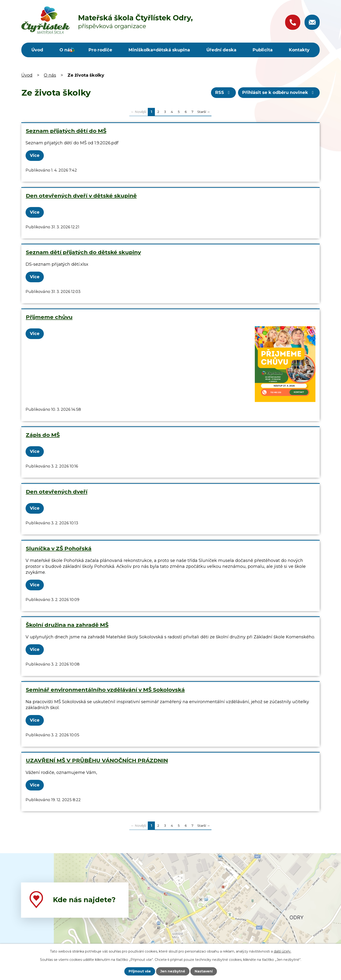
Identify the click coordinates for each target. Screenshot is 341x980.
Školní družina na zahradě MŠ (67, 625)
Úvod (37, 50)
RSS (223, 93)
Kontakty (299, 50)
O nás (66, 50)
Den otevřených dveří (57, 492)
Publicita (263, 50)
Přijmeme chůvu (49, 317)
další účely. (283, 951)
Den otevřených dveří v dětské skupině (81, 196)
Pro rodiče (100, 50)
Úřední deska (221, 50)
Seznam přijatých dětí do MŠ (66, 131)
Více (35, 155)
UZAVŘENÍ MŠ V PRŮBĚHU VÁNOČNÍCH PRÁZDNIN (97, 760)
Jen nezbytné (173, 971)
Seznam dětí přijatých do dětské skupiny (83, 252)
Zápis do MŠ (43, 435)
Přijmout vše (140, 971)
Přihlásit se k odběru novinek (279, 93)
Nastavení (204, 971)
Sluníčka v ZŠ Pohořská (59, 548)
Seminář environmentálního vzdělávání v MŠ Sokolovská (105, 690)
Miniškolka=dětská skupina (159, 50)
